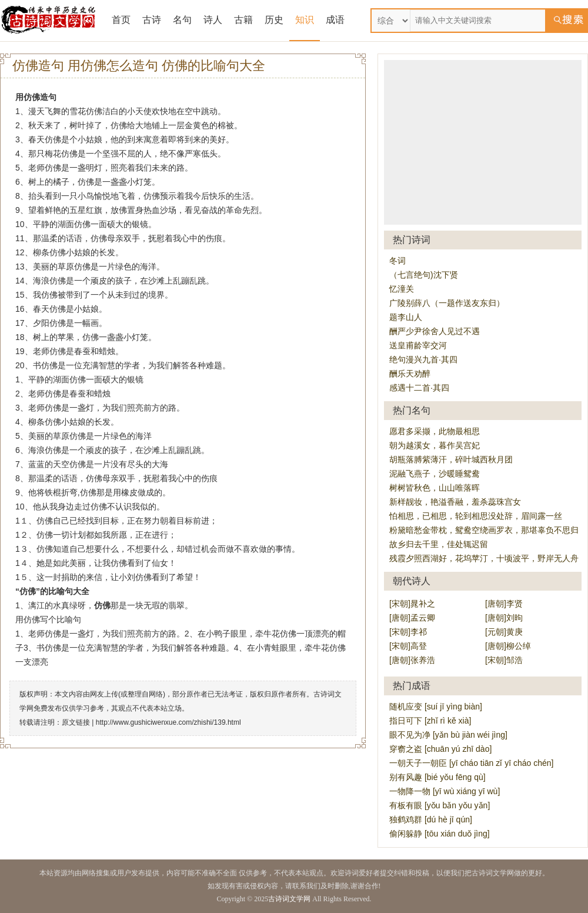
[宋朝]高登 (408, 646)
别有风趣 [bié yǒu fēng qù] (437, 777)
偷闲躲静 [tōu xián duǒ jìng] (440, 834)
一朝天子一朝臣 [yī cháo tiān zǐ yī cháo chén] (471, 763)
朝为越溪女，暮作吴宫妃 (435, 445)
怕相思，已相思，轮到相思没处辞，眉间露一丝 (476, 516)
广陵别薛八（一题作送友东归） (447, 303)
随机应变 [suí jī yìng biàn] (436, 707)
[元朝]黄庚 (504, 632)
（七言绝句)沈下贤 (424, 275)
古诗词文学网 (289, 899)
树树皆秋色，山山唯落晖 (435, 488)
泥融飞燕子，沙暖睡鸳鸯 (435, 474)
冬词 (397, 261)
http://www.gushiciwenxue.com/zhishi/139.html (168, 722)
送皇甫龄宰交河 (418, 345)
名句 (182, 20)
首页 (121, 20)
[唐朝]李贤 (504, 604)
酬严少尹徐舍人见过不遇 (435, 331)
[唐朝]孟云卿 (412, 618)
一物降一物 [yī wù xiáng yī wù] (445, 791)
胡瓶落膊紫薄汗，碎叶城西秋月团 (451, 459)
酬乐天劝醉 (410, 374)
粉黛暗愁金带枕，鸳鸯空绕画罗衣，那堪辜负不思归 (484, 530)
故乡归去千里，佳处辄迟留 (439, 544)
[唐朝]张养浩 (412, 660)
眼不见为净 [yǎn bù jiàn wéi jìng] (448, 735)
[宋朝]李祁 (408, 632)
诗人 (213, 20)
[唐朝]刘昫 (504, 618)
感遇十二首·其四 (419, 388)
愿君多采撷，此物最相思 (435, 431)
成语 (335, 20)
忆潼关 (402, 289)
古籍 (243, 20)
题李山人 (406, 317)
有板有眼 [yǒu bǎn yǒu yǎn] (440, 805)
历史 (274, 20)
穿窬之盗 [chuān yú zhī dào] (440, 749)
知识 (305, 20)
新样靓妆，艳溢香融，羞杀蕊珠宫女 (455, 502)
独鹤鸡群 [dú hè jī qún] (431, 819)
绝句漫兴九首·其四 (423, 359)
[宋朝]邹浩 (504, 660)
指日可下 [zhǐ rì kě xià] (430, 721)
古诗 (152, 20)
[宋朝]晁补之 (412, 604)
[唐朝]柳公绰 (508, 646)
